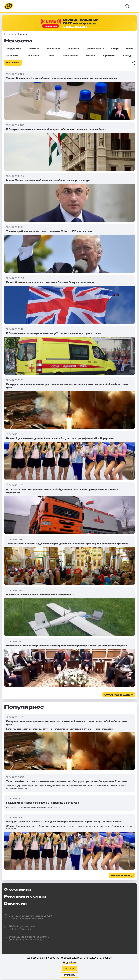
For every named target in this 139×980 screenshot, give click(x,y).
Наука (130, 49)
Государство (13, 49)
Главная (9, 34)
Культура (33, 56)
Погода (91, 56)
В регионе (109, 56)
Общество (73, 49)
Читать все (121, 876)
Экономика (53, 49)
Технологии (12, 56)
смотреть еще (117, 695)
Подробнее (69, 962)
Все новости (13, 63)
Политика (34, 49)
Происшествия (95, 49)
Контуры (128, 56)
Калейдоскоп (70, 56)
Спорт (51, 56)
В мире (115, 49)
